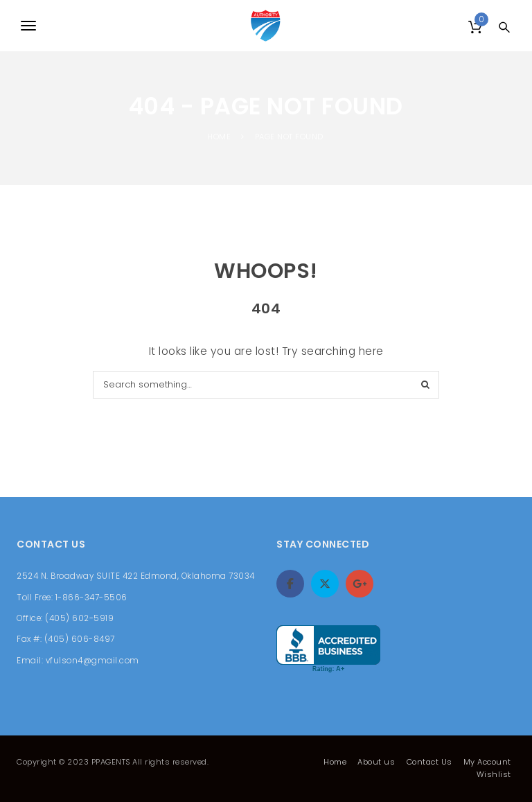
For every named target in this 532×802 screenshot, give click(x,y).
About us (376, 762)
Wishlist (494, 774)
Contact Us (429, 762)
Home (335, 762)
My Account (487, 762)
